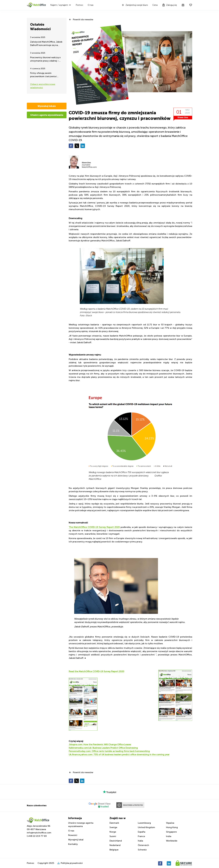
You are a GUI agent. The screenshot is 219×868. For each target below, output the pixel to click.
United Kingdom (146, 827)
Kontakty (73, 844)
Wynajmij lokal (76, 840)
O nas (91, 5)
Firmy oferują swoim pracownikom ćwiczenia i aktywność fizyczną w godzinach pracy (44, 75)
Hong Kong (172, 827)
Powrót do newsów (83, 19)
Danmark (114, 823)
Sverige (113, 827)
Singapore (171, 832)
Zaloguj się (169, 5)
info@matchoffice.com (39, 833)
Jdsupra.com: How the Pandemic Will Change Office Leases (100, 744)
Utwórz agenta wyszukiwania (47, 115)
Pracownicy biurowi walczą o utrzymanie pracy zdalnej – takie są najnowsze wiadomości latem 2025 (45, 59)
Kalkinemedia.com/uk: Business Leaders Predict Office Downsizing (103, 748)
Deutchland (116, 841)
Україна (170, 823)
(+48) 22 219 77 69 (37, 836)
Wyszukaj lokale (47, 106)
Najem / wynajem (59, 5)
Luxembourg (144, 823)
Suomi (113, 836)
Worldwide (172, 841)
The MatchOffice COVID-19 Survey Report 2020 (94, 527)
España (142, 832)
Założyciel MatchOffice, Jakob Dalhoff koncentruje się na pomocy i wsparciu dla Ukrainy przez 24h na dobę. (46, 44)
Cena (155, 5)
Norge (113, 832)
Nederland (115, 845)
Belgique (114, 850)
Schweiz (142, 850)
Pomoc (79, 5)
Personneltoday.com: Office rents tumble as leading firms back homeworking (109, 751)
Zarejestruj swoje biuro (135, 5)
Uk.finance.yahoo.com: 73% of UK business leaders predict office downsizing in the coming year (119, 755)
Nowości (73, 835)
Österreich (143, 845)
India (169, 836)
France (141, 836)
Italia (140, 841)
